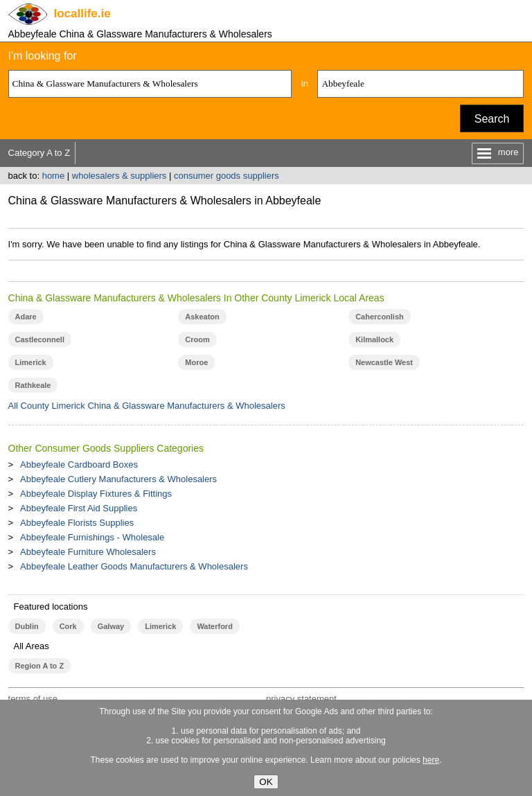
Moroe (196, 362)
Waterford (214, 626)
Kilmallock (374, 339)
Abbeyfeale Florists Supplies (77, 523)
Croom (197, 339)
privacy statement (301, 699)
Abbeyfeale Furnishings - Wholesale (92, 537)
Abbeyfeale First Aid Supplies (79, 508)
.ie (82, 14)
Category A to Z (39, 153)
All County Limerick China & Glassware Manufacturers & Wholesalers (147, 406)
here (431, 760)
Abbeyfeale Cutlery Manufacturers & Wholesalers (118, 479)
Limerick (31, 362)
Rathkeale (33, 385)
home (54, 176)
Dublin (27, 626)
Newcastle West (384, 362)
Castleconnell (40, 339)
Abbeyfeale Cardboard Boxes (79, 465)
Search (492, 119)
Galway (111, 626)
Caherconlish (380, 317)
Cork (68, 626)
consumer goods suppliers (227, 176)
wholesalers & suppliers (119, 176)
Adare (26, 317)
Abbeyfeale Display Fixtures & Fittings (96, 494)
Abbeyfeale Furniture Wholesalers (88, 552)
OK (266, 782)
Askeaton (202, 317)
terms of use (33, 699)
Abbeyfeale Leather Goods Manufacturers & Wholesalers (134, 566)
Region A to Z (40, 666)
